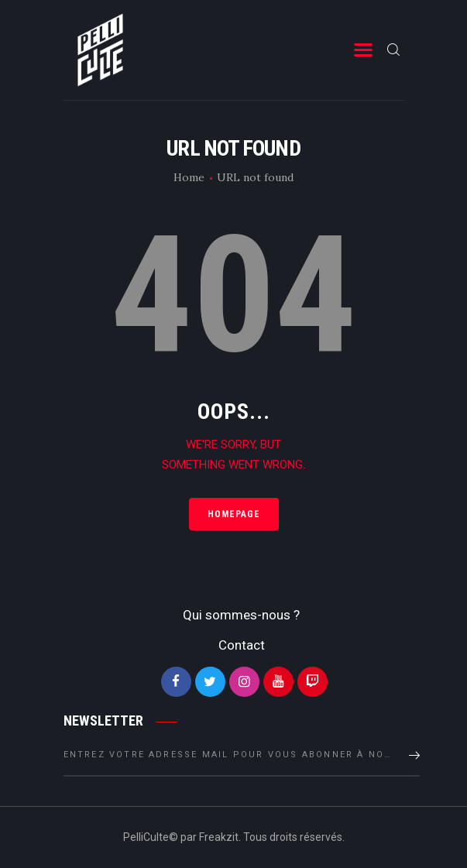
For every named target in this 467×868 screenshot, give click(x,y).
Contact (242, 645)
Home (189, 177)
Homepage (234, 514)
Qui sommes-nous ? (241, 615)
